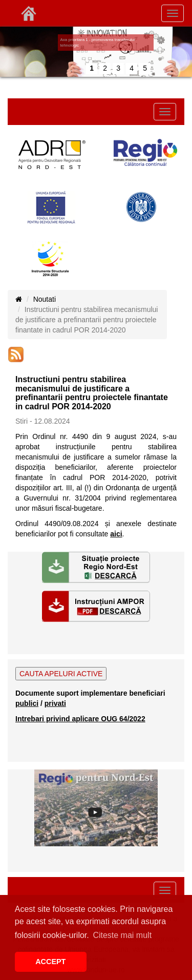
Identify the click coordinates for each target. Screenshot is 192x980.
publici (27, 703)
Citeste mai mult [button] (122, 935)
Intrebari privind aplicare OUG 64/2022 (80, 719)
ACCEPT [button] (50, 962)
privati (55, 703)
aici (116, 534)
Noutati (45, 299)
